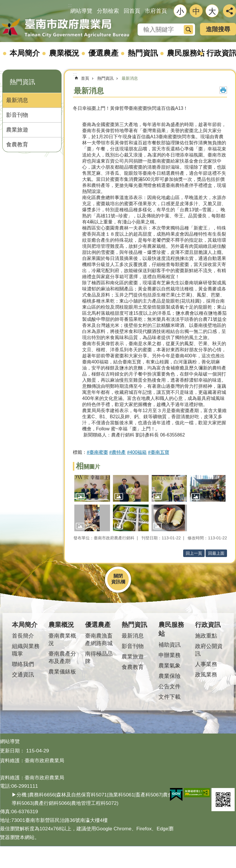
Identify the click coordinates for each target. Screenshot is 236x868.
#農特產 (117, 452)
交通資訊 (23, 675)
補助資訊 (170, 645)
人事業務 (206, 664)
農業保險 (170, 676)
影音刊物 (17, 115)
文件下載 (170, 697)
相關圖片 (88, 467)
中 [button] (196, 11)
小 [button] (180, 11)
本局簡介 (25, 53)
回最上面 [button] (216, 553)
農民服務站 (186, 53)
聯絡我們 (23, 664)
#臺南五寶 (159, 452)
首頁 (85, 78)
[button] (92, 488)
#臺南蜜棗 (97, 452)
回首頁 (132, 11)
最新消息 (17, 100)
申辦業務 (170, 655)
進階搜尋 (218, 29)
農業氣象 (170, 666)
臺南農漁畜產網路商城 (99, 639)
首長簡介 (23, 636)
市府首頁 (156, 11)
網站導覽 (81, 11)
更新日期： (12, 751)
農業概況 (64, 53)
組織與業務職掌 (26, 650)
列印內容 (223, 90)
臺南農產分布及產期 (62, 657)
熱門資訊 (143, 53)
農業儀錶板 (62, 672)
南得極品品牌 (99, 657)
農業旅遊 (17, 130)
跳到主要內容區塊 (3, 3)
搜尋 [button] (188, 30)
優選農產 (103, 53)
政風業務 (206, 675)
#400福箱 (137, 452)
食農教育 (17, 144)
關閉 (118, 576)
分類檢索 (108, 11)
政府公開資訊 (209, 650)
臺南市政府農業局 (65, 28)
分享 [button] (229, 11)
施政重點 (206, 636)
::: (2, 72)
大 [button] (212, 11)
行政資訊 (208, 625)
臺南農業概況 (62, 639)
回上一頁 (194, 553)
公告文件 (170, 686)
